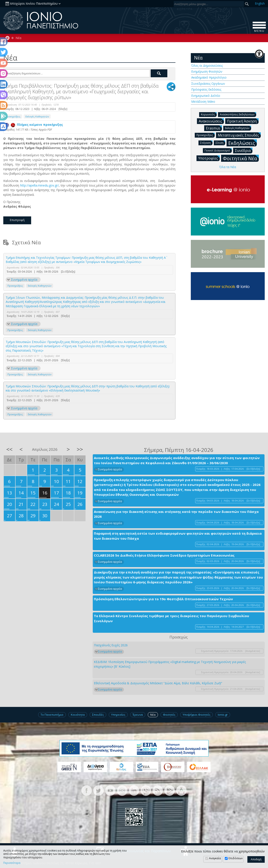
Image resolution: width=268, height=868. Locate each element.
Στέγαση (206, 143)
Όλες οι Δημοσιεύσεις (207, 66)
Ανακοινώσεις (211, 121)
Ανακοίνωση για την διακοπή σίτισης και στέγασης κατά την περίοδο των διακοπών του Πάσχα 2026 (176, 514)
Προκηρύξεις (13, 116)
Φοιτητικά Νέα (241, 158)
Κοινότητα (78, 715)
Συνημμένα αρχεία (24, 279)
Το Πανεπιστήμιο (52, 715)
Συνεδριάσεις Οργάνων (208, 84)
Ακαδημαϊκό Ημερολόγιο (209, 77)
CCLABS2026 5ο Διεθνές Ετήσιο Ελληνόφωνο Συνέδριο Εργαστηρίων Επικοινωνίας (164, 555)
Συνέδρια (244, 150)
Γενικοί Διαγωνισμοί (218, 150)
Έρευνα (138, 715)
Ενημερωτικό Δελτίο (206, 96)
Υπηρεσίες (118, 715)
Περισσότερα (12, 863)
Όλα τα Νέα (228, 167)
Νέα (18, 38)
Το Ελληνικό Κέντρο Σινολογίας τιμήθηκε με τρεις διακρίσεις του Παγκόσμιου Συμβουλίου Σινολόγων (172, 618)
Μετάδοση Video (203, 102)
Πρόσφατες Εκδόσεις (206, 89)
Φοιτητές (169, 715)
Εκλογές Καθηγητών (37, 116)
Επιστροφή (17, 220)
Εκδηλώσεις (243, 143)
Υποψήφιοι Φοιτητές (197, 715)
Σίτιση (220, 143)
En (260, 3)
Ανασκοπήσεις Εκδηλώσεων (238, 114)
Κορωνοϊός (209, 114)
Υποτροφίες (209, 158)
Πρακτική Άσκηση (243, 121)
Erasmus (214, 128)
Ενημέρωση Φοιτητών (207, 71)
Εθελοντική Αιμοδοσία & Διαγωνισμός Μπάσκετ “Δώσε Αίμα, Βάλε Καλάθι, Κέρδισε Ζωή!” (158, 683)
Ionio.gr (223, 715)
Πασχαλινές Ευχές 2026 (111, 645)
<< (9, 449)
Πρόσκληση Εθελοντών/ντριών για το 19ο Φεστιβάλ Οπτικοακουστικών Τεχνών (163, 599)
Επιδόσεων (236, 858)
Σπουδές (98, 715)
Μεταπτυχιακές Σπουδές (239, 135)
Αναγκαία (215, 858)
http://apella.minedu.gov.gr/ (39, 185)
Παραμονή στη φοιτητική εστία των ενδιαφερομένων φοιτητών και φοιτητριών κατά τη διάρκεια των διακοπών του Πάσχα (178, 536)
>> (80, 449)
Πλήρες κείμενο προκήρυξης (34, 125)
